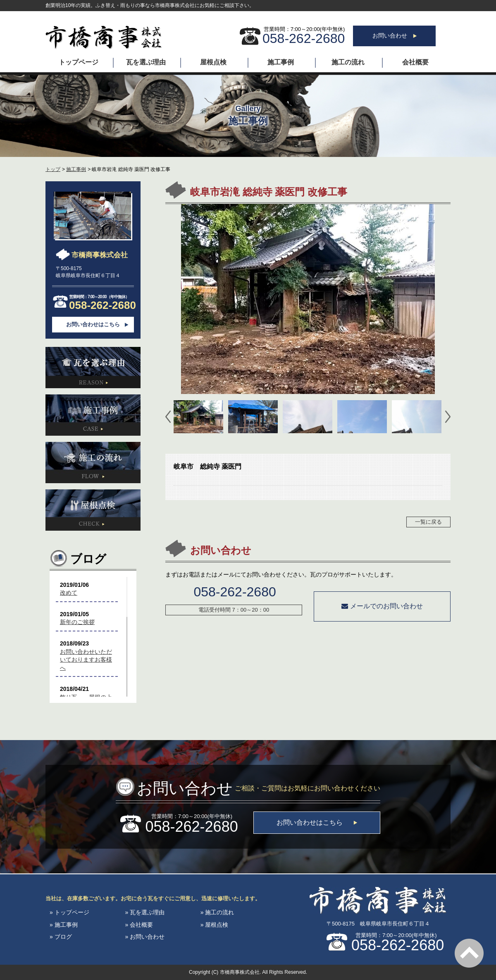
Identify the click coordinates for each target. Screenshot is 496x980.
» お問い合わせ (145, 937)
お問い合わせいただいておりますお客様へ (86, 660)
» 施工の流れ (217, 912)
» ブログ (61, 937)
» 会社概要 (139, 925)
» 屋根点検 (215, 925)
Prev (168, 417)
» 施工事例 (64, 925)
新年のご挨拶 (77, 622)
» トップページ (69, 912)
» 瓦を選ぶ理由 (145, 912)
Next (448, 417)
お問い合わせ (395, 36)
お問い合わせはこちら (93, 324)
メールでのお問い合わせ (382, 606)
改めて (69, 593)
